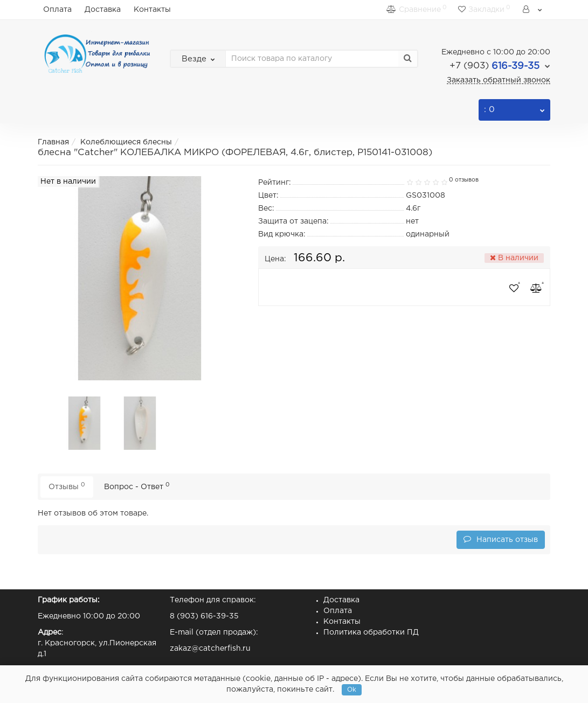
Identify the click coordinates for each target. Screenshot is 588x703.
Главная (53, 142)
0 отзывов (464, 180)
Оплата (57, 10)
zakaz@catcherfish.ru (210, 649)
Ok (352, 690)
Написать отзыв (501, 539)
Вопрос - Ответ (137, 486)
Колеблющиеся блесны (126, 142)
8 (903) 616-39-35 (204, 616)
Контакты (152, 10)
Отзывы (67, 486)
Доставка (103, 10)
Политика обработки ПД (371, 632)
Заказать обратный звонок (499, 80)
